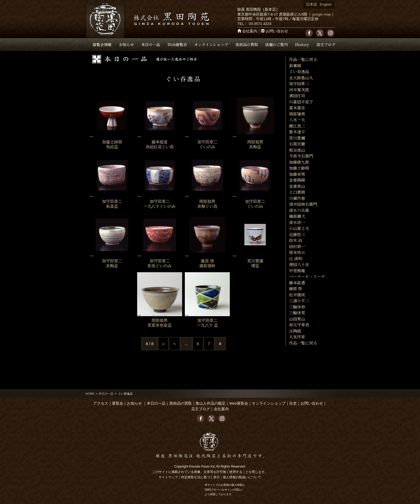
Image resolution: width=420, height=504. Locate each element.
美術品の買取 (247, 44)
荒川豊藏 (297, 138)
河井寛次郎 (299, 90)
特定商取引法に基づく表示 (200, 477)
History (302, 44)
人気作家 (297, 337)
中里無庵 (297, 270)
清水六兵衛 (299, 210)
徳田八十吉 (299, 264)
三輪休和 (297, 307)
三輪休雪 (297, 313)
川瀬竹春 (297, 198)
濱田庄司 (297, 96)
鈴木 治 (296, 240)
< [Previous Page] (175, 344)
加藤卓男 (297, 174)
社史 (293, 403)
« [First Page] (163, 344)
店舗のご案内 (276, 44)
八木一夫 (297, 120)
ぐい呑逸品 (299, 71)
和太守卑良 (299, 325)
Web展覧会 (177, 44)
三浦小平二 (299, 300)
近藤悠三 (297, 234)
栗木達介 (297, 132)
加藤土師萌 (299, 168)
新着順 (295, 66)
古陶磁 (295, 331)
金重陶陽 (297, 180)
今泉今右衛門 (301, 156)
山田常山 (297, 319)
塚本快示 (297, 252)
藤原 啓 (296, 288)
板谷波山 (297, 150)
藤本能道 (297, 283)
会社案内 (250, 31)
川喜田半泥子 (301, 102)
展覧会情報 (102, 44)
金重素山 (297, 186)
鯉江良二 (297, 126)
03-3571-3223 (260, 24)
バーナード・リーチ (307, 276)
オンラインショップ (211, 44)
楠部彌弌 (297, 216)
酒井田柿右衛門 (303, 204)
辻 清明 (296, 258)
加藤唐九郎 (299, 162)
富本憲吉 (297, 108)
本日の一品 (151, 44)
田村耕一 (297, 246)
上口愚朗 (297, 192)
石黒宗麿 (297, 144)
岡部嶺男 (297, 114)
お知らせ (126, 44)
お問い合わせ (277, 31)
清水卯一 (297, 222)
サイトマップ (168, 477)
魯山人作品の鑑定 (211, 403)
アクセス (101, 403)
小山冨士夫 (299, 228)
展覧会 (118, 403)
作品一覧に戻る (303, 59)
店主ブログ (326, 44)
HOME (90, 394)
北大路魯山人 (301, 78)
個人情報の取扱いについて (242, 477)
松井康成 (297, 295)
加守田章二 (299, 83)
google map (321, 14)
